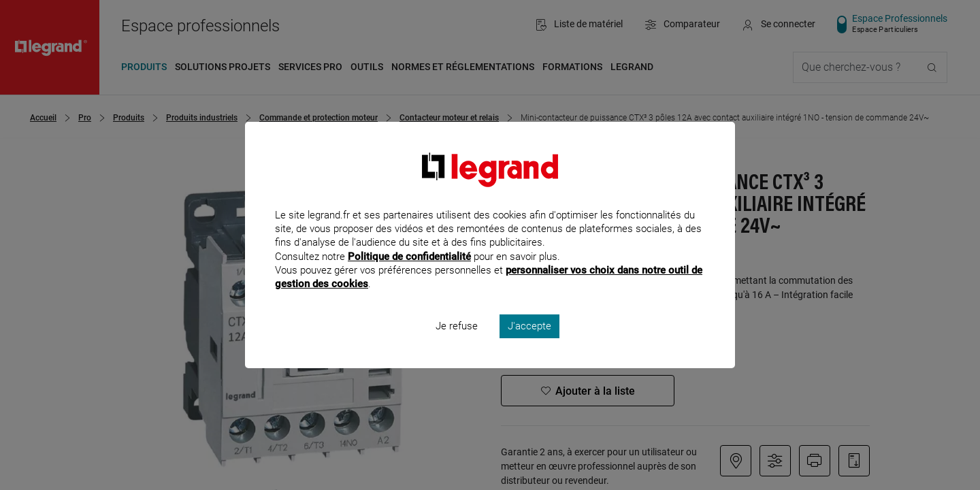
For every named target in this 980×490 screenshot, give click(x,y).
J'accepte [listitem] (529, 344)
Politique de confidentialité (409, 274)
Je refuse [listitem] (457, 344)
